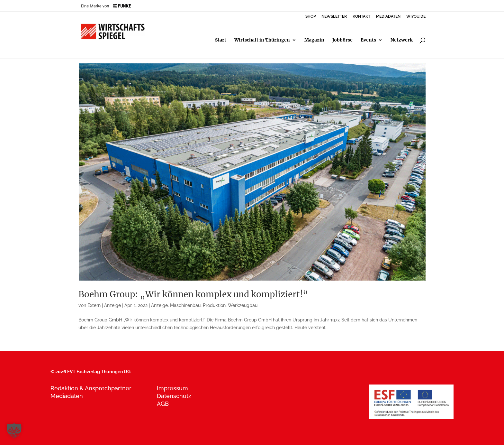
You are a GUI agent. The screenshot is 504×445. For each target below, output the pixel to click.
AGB (163, 404)
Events (368, 40)
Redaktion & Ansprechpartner (91, 388)
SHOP (310, 17)
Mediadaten (67, 396)
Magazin (314, 40)
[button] (14, 431)
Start (221, 40)
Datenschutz (174, 396)
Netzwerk (402, 40)
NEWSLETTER (334, 17)
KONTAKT (361, 17)
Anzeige (159, 305)
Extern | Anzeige (104, 305)
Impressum (172, 388)
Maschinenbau (185, 305)
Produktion (214, 305)
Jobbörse (342, 40)
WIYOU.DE (416, 17)
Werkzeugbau (243, 305)
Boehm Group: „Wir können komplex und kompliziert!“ (193, 294)
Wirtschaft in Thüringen (262, 40)
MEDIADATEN (388, 17)
